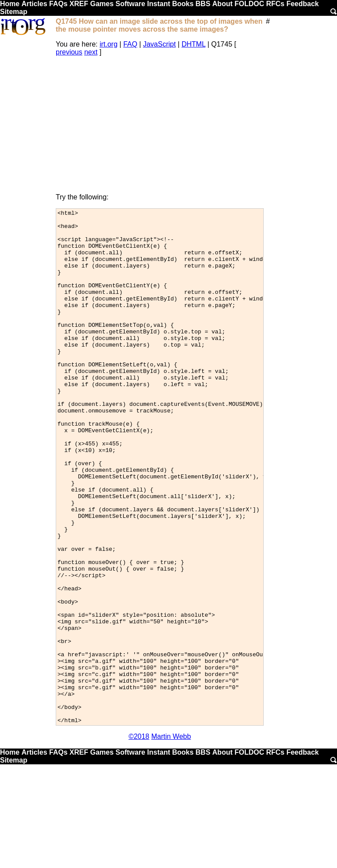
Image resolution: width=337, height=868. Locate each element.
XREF (79, 4)
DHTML (194, 44)
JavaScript (160, 44)
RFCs (275, 4)
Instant (158, 4)
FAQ (130, 44)
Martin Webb (171, 839)
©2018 (139, 839)
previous (69, 52)
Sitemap (14, 12)
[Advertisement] (160, 125)
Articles (34, 4)
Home (10, 4)
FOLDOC (249, 4)
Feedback (303, 4)
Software (130, 4)
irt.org (109, 44)
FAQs (58, 4)
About (222, 4)
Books (183, 4)
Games (102, 4)
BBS (203, 4)
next (91, 52)
